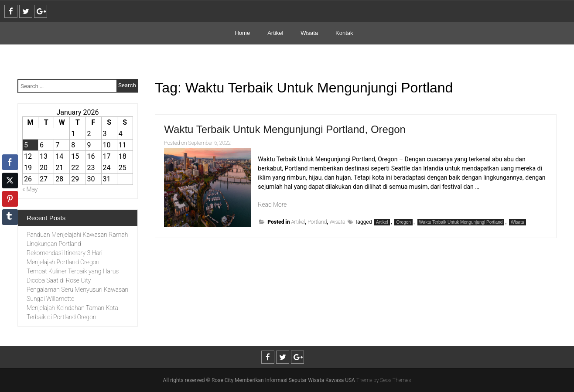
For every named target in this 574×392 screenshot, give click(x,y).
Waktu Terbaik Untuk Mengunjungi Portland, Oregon (285, 129)
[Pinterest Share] (10, 199)
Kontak (344, 33)
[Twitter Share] (10, 181)
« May (30, 189)
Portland (318, 222)
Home (242, 33)
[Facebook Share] (10, 162)
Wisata (309, 33)
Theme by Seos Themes (384, 380)
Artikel (275, 33)
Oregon (403, 222)
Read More (272, 205)
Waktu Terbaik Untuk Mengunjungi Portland (461, 222)
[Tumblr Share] (10, 217)
